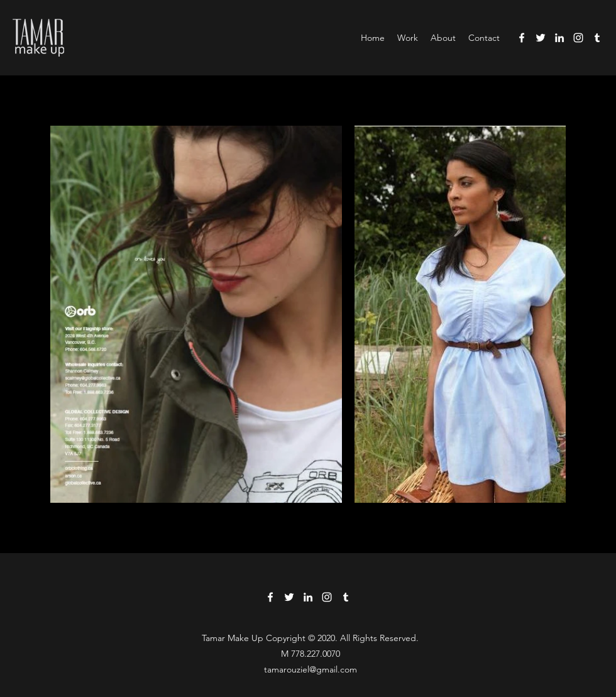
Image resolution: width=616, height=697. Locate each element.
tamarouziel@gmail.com (311, 669)
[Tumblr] (597, 38)
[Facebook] (522, 38)
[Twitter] (541, 38)
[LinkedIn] (559, 38)
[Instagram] (578, 38)
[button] (408, 38)
